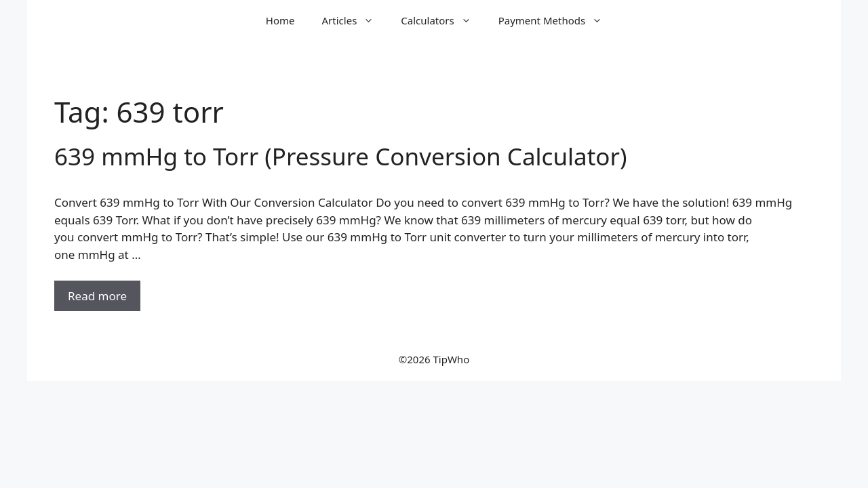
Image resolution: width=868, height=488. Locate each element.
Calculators (442, 20)
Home (280, 20)
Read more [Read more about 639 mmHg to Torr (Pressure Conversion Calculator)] (97, 296)
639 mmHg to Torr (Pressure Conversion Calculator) (340, 156)
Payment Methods (557, 20)
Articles (355, 20)
